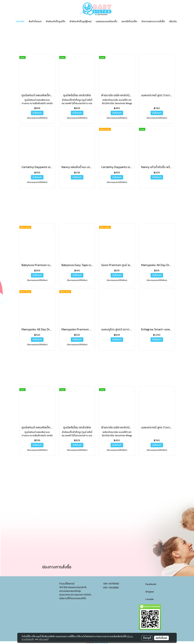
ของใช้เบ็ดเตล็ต (129, 21)
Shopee (146, 592)
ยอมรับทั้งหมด (161, 638)
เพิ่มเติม (173, 21)
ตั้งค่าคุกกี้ (147, 638)
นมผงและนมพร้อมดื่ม (106, 21)
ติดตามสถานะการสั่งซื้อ (153, 21)
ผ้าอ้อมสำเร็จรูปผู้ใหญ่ (81, 21)
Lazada (146, 599)
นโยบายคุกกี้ (44, 639)
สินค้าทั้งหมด (35, 21)
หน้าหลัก (20, 21)
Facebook (148, 584)
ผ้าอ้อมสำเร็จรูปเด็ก (56, 21)
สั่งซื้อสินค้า (37, 113)
